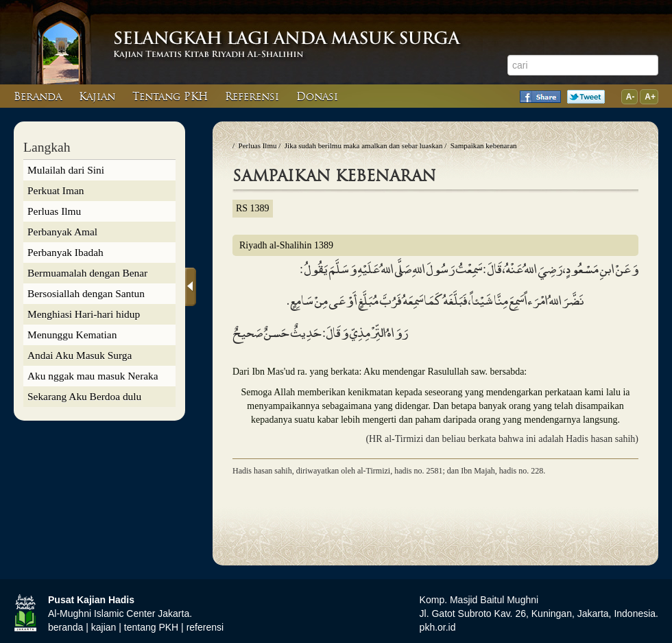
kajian (104, 627)
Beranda (38, 96)
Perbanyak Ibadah (65, 252)
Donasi (317, 96)
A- (629, 97)
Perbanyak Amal (62, 232)
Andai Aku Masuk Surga (80, 355)
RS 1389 (253, 208)
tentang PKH (151, 627)
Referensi (252, 96)
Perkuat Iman (56, 190)
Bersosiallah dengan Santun (86, 293)
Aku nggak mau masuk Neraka (93, 376)
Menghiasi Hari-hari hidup (84, 314)
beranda (65, 627)
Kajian (97, 96)
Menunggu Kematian (72, 335)
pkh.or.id (438, 627)
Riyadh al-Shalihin (286, 245)
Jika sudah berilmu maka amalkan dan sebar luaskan (364, 145)
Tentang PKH (170, 96)
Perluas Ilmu (54, 211)
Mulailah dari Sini (66, 170)
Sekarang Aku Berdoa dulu (84, 396)
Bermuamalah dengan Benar (87, 273)
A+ (649, 97)
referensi (205, 627)
